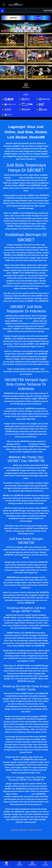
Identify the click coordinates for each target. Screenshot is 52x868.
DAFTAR (13, 18)
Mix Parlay (8, 465)
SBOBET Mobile (24, 794)
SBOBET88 (28, 321)
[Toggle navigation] (4, 4)
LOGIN (38, 18)
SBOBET (15, 178)
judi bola (24, 444)
